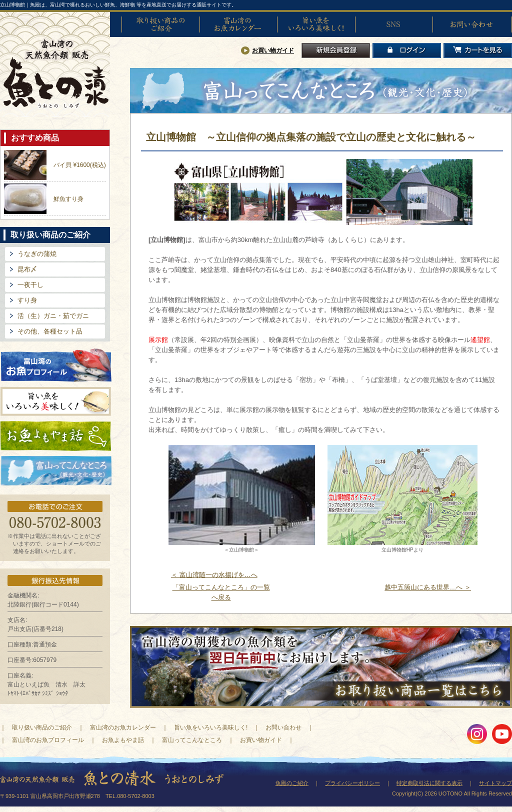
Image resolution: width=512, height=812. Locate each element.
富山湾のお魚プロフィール (56, 364)
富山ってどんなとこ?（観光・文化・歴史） (56, 471)
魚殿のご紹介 (292, 783)
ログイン (407, 50)
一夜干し (30, 285)
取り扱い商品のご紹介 (160, 24)
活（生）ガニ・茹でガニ (53, 316)
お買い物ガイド (273, 50)
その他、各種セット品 (50, 331)
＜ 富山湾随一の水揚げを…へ (214, 575)
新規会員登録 (336, 50)
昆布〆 (27, 269)
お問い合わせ (471, 24)
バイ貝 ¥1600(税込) (80, 165)
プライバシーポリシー (352, 783)
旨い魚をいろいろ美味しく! (316, 24)
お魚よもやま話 (56, 436)
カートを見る (478, 50)
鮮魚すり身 (68, 199)
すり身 (27, 300)
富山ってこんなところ (192, 740)
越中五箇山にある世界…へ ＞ (428, 587)
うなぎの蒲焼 (37, 254)
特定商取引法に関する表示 (429, 783)
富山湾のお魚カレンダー (238, 24)
